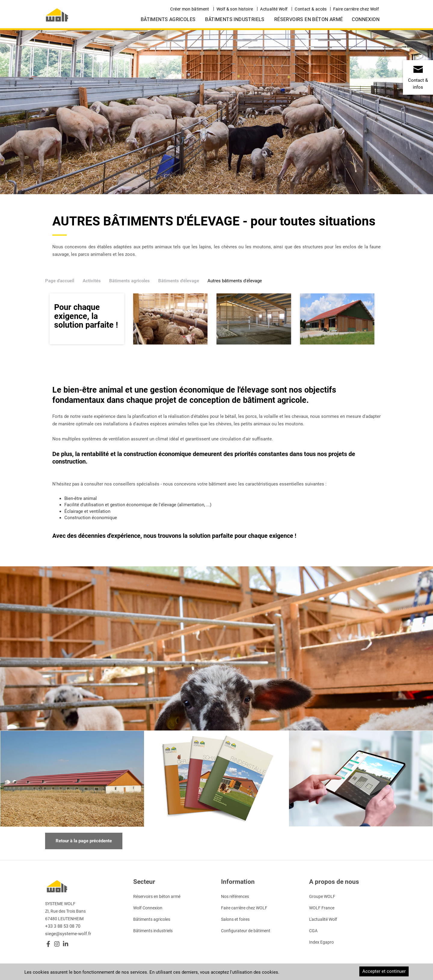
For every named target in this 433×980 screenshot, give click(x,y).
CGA (313, 931)
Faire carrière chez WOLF (244, 908)
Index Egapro (321, 942)
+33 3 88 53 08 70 (63, 926)
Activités (92, 281)
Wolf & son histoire (235, 9)
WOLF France (322, 908)
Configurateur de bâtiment (246, 931)
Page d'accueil (60, 281)
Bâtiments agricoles (168, 19)
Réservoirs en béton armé (309, 19)
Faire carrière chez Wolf (356, 9)
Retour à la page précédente (84, 841)
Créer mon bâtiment (190, 9)
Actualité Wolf (274, 9)
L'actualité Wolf (323, 919)
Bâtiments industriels (235, 19)
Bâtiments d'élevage (179, 281)
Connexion (366, 19)
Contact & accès (311, 9)
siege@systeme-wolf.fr (68, 934)
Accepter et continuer (384, 971)
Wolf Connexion (148, 908)
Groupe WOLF (322, 896)
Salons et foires (235, 919)
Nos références (235, 896)
